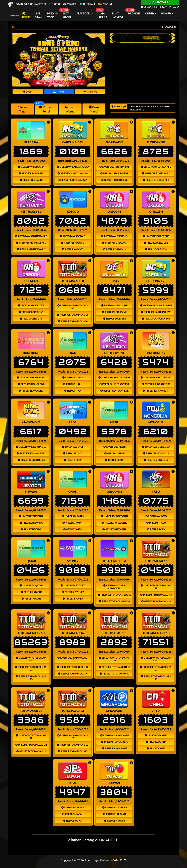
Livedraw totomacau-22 (31, 737)
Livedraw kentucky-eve (114, 377)
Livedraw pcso (156, 516)
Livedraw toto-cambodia (114, 587)
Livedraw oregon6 (156, 236)
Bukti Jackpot (118, 15)
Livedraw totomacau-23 (73, 737)
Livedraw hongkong (31, 377)
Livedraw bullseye (114, 305)
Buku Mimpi (94, 109)
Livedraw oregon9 (31, 305)
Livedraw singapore (114, 735)
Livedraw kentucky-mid (31, 236)
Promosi (134, 13)
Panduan (167, 13)
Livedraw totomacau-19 (114, 659)
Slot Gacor (67, 15)
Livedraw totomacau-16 (73, 659)
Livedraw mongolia (156, 447)
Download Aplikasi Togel (28, 4)
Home (26, 16)
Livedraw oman (73, 516)
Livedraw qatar (31, 585)
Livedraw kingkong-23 (31, 447)
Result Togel (23, 109)
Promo (59, 91)
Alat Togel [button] (84, 13)
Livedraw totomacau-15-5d (31, 659)
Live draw (38, 15)
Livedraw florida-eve (114, 167)
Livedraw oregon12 (114, 516)
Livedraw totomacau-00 (73, 307)
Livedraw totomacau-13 (156, 587)
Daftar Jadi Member (64, 4)
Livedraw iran (73, 377)
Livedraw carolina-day (73, 167)
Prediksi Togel (53, 15)
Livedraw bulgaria (31, 167)
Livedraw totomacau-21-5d (156, 659)
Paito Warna (70, 109)
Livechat (105, 4)
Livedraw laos (73, 447)
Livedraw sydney (73, 585)
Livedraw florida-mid (156, 167)
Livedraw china (156, 735)
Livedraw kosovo (73, 236)
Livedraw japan (73, 807)
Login (28, 91)
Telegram (87, 4)
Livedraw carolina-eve (156, 305)
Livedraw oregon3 (114, 236)
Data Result (103, 15)
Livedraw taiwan (114, 807)
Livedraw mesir (114, 447)
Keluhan (151, 13)
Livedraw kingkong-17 (156, 377)
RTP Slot (90, 91)
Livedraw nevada (31, 516)
